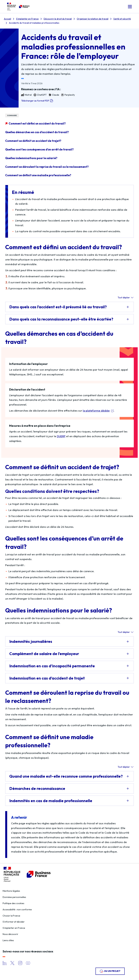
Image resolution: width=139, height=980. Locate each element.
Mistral (26, 95)
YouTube (28, 963)
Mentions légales (11, 891)
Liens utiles (8, 940)
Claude (54, 95)
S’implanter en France (14, 928)
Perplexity (68, 95)
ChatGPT (40, 95)
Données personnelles (14, 897)
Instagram (20, 963)
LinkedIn (5, 963)
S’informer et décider (14, 922)
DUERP (61, 436)
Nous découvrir (10, 934)
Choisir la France (11, 916)
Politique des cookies (13, 903)
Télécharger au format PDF (37, 101)
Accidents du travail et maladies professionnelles (34, 23)
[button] (130, 7)
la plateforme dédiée (96, 411)
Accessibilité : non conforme (17, 909)
